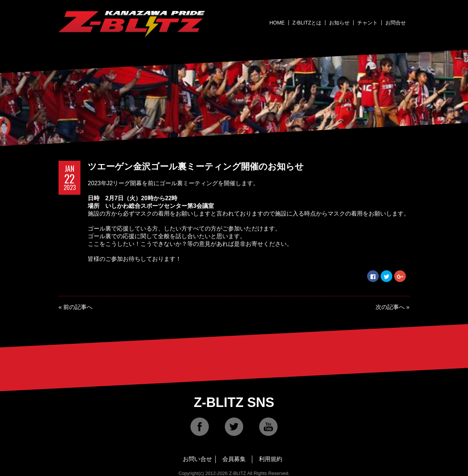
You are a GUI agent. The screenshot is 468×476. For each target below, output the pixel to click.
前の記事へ (78, 307)
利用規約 (271, 459)
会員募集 (234, 459)
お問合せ (396, 23)
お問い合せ (197, 459)
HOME (277, 23)
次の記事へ (390, 307)
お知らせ (339, 23)
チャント (367, 23)
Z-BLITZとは (307, 23)
